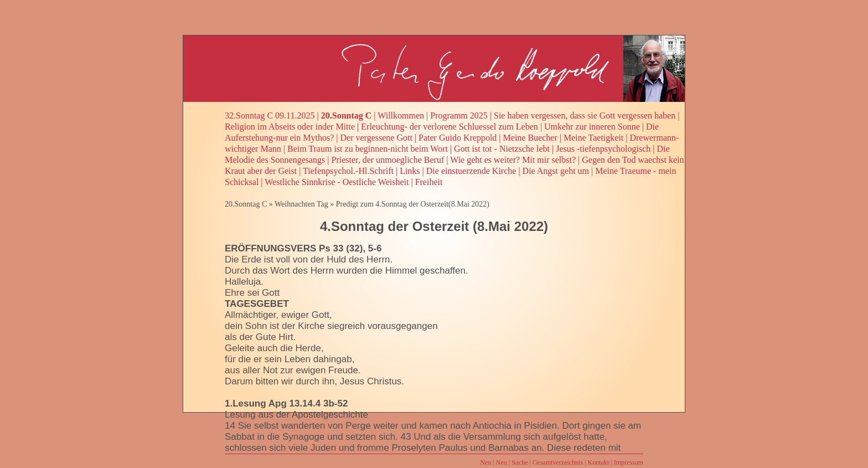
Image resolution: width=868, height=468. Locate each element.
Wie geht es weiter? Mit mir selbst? (513, 160)
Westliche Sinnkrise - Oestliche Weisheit (337, 182)
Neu (485, 462)
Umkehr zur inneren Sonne (592, 127)
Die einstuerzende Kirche (471, 171)
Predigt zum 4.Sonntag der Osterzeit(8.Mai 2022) (413, 204)
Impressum (629, 462)
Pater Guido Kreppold (458, 138)
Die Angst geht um (556, 171)
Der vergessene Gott (376, 138)
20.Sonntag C (347, 115)
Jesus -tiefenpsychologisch (603, 149)
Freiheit (429, 182)
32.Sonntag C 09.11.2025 (270, 115)
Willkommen (401, 115)
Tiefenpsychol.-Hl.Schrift (348, 171)
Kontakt (599, 462)
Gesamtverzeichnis (558, 462)
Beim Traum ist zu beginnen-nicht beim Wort (368, 149)
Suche (520, 462)
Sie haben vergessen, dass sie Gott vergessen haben (585, 115)
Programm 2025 (459, 115)
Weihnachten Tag (301, 204)
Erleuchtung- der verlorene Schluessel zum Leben (449, 127)
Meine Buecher (530, 138)
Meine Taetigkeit (593, 138)
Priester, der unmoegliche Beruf (388, 160)
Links (410, 171)
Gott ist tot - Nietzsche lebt (502, 149)
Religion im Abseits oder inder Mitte (290, 127)
